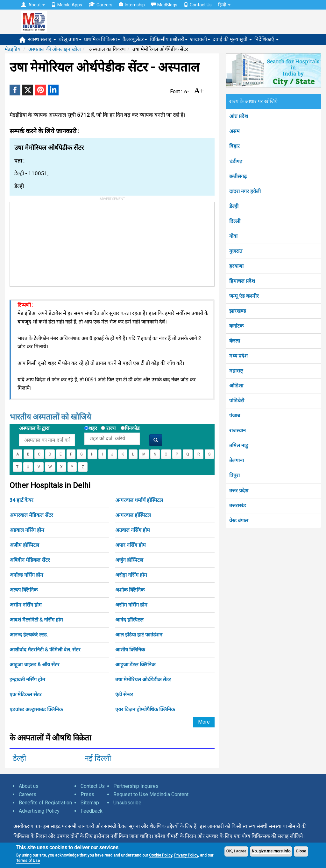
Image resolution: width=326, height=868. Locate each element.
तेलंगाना (237, 460)
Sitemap (90, 803)
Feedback (92, 811)
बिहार (234, 146)
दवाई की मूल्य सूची (232, 39)
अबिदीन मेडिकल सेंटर (30, 560)
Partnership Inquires (136, 786)
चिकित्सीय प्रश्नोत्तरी (169, 39)
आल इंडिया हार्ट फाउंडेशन (139, 635)
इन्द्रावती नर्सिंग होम (27, 680)
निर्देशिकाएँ (266, 39)
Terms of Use (28, 861)
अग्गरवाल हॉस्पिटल (133, 515)
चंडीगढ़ (236, 161)
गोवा (233, 236)
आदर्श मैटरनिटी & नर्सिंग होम (36, 620)
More (204, 722)
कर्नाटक (236, 326)
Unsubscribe (127, 803)
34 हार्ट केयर (21, 500)
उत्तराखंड (238, 506)
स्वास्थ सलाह (42, 39)
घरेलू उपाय (70, 39)
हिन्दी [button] (224, 5)
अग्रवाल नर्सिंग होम (27, 530)
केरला (235, 341)
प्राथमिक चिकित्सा (102, 39)
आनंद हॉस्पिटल (129, 620)
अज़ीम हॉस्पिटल (24, 545)
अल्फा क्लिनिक (24, 590)
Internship (132, 5)
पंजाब (235, 416)
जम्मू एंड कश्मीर (244, 296)
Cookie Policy (161, 855)
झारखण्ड (238, 311)
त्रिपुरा (234, 475)
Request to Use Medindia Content (151, 794)
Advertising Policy (39, 811)
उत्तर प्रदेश (239, 491)
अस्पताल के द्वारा (34, 428)
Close (301, 851)
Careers (100, 5)
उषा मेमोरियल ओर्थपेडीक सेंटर (143, 680)
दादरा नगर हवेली (245, 191)
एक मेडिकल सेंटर (26, 694)
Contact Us (198, 5)
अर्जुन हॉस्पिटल (129, 560)
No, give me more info (271, 851)
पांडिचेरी (237, 401)
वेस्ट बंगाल (239, 521)
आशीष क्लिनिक (130, 650)
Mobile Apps (67, 5)
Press (87, 794)
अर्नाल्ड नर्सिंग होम (26, 575)
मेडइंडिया (13, 49)
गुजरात (236, 251)
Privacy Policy (186, 855)
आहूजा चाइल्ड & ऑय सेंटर (35, 665)
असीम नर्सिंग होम (26, 605)
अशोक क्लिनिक (130, 590)
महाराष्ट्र (236, 371)
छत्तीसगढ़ (238, 176)
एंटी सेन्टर (124, 694)
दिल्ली (235, 221)
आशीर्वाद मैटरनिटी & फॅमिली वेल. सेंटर (45, 650)
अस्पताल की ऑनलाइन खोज (55, 49)
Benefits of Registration (45, 803)
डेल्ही (19, 758)
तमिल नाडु (239, 445)
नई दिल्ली (98, 758)
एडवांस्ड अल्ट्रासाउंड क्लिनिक (36, 709)
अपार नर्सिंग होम (131, 545)
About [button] (33, 5)
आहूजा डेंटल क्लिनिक (135, 665)
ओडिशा (236, 386)
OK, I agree (236, 851)
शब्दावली (200, 39)
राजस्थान (237, 431)
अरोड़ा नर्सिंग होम (131, 575)
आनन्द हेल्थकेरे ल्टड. (29, 635)
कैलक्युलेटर (135, 39)
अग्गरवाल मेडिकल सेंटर (31, 515)
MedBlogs (164, 5)
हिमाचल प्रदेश (242, 281)
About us (29, 786)
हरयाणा (236, 266)
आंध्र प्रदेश (239, 116)
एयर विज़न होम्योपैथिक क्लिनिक (145, 709)
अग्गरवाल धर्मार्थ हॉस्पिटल (139, 500)
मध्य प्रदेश (238, 356)
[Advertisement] (58, 242)
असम (234, 131)
